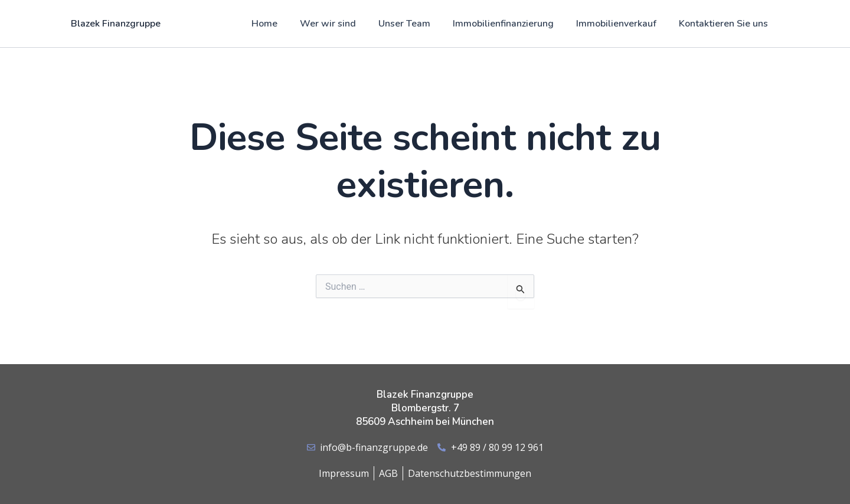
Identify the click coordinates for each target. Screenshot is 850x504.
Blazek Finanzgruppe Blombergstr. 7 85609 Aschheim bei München (425, 408)
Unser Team (417, 24)
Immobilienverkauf (622, 24)
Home (284, 24)
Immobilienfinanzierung (512, 24)
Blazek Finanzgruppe (116, 24)
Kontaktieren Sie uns (725, 24)
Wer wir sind (344, 24)
